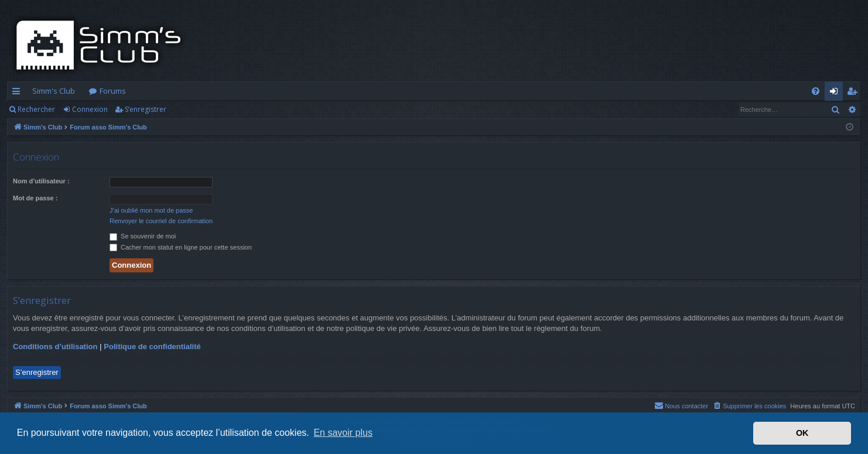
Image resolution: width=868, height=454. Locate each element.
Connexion (90, 109)
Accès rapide (18, 93)
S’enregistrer (146, 109)
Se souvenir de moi (143, 236)
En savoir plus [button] (343, 433)
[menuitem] (816, 91)
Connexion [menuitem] (836, 93)
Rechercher (36, 109)
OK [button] (802, 433)
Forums (113, 91)
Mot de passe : (35, 198)
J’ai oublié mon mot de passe (151, 210)
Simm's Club (54, 91)
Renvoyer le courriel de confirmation (161, 221)
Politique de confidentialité (152, 347)
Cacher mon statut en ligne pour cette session (181, 247)
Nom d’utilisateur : (41, 181)
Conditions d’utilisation (55, 347)
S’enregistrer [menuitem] (854, 93)
